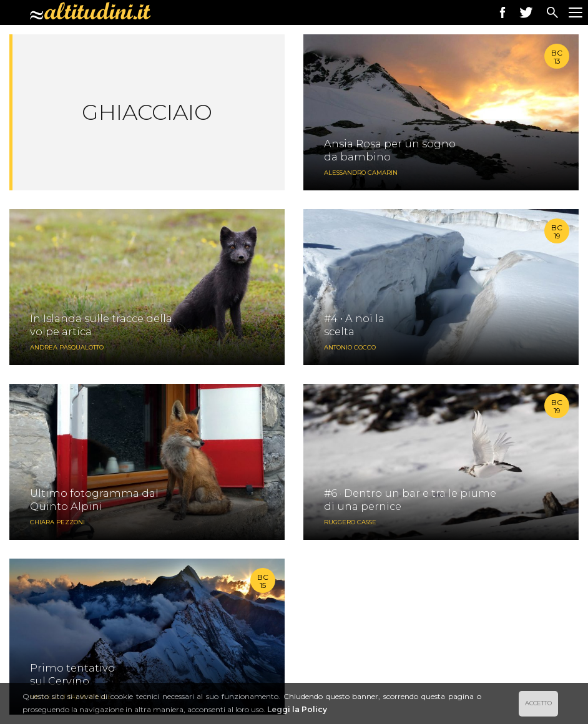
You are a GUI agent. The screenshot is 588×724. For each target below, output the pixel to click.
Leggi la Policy (297, 709)
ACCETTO (538, 703)
